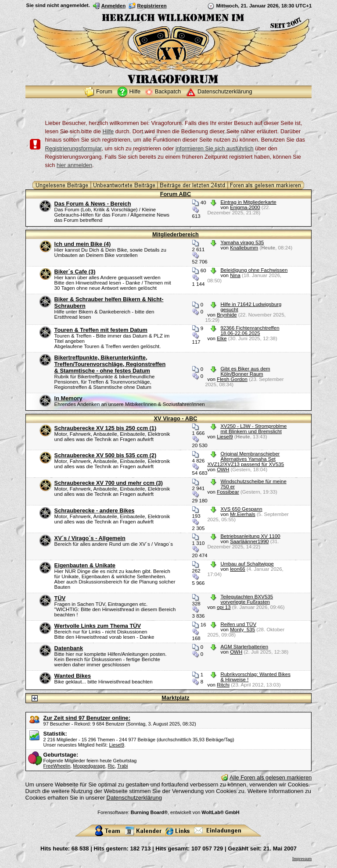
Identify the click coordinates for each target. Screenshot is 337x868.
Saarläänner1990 (249, 541)
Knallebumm (244, 248)
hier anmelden (74, 165)
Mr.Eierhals (243, 514)
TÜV (60, 598)
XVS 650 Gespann (241, 509)
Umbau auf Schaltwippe (247, 564)
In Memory (68, 398)
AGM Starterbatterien (244, 647)
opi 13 (224, 607)
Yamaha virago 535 (242, 242)
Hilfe (108, 131)
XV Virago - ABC (176, 418)
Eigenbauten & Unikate (85, 565)
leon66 (238, 569)
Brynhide (227, 315)
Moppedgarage (89, 766)
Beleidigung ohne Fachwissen (254, 270)
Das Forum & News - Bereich (93, 204)
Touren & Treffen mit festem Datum (101, 330)
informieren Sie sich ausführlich (215, 148)
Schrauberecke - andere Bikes (95, 510)
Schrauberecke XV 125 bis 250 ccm (106, 428)
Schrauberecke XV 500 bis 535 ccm (106, 455)
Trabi (122, 766)
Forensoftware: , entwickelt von (168, 812)
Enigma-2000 (245, 207)
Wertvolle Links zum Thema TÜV (98, 626)
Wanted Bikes (73, 676)
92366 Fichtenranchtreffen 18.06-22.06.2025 (250, 331)
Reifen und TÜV (238, 624)
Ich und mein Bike (83, 244)
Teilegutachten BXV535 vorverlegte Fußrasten (247, 599)
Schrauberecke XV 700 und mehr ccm (109, 483)
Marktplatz (175, 698)
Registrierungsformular (73, 148)
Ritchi (223, 685)
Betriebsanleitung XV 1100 (250, 536)
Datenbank (69, 648)
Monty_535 (242, 630)
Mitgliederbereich (176, 234)
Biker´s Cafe (75, 272)
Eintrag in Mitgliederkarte (248, 202)
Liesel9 (225, 437)
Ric (111, 766)
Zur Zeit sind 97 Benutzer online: (87, 718)
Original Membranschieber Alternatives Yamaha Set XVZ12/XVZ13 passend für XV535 (246, 459)
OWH (223, 470)
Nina (235, 275)
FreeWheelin (57, 766)
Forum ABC (176, 194)
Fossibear (228, 492)
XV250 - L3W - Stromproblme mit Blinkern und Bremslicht (253, 429)
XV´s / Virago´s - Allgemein (90, 538)
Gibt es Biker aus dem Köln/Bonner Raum (245, 371)
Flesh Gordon (232, 379)
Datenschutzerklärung (134, 798)
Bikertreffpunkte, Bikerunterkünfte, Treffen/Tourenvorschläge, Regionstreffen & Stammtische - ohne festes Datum (110, 364)
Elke (222, 338)
